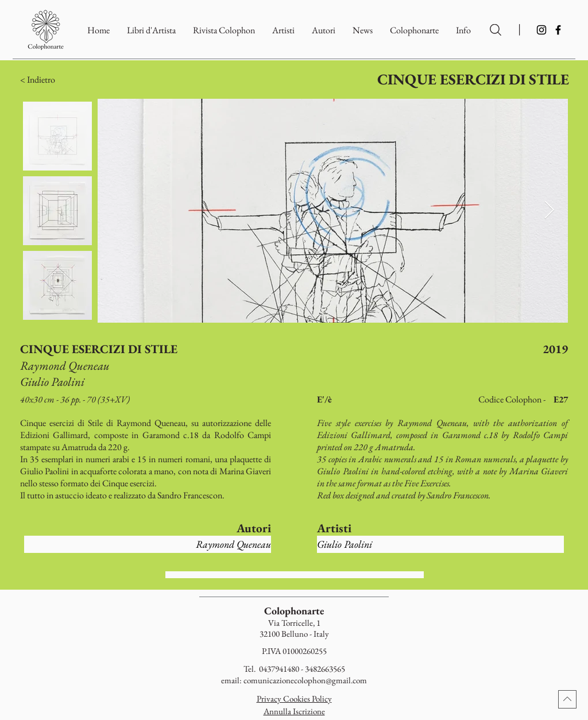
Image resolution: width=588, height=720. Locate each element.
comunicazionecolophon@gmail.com (305, 680)
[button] (414, 30)
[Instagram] (541, 30)
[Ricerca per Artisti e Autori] (496, 30)
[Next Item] (549, 211)
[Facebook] (558, 30)
